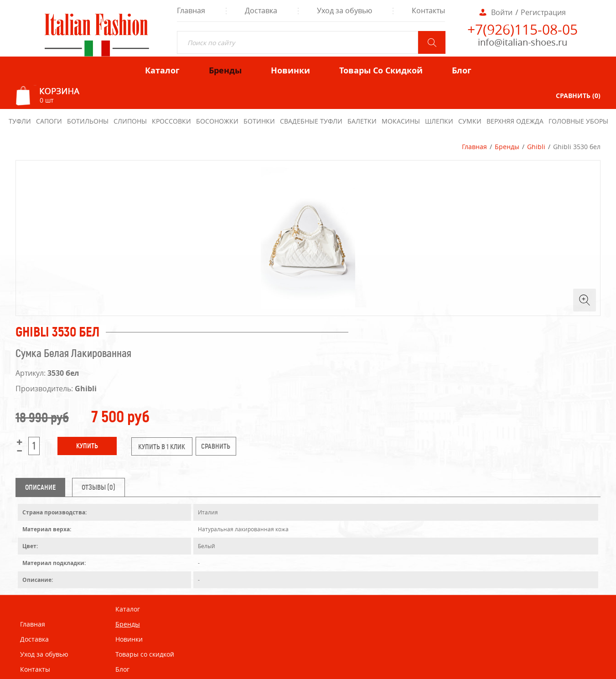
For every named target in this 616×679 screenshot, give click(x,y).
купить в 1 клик (162, 447)
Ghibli (536, 147)
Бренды (507, 147)
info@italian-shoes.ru (523, 42)
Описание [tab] (40, 487)
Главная (474, 147)
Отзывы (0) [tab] (98, 487)
